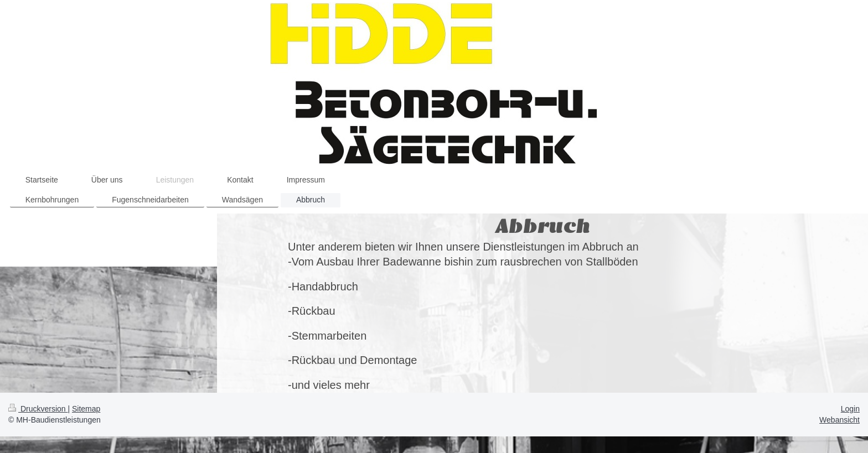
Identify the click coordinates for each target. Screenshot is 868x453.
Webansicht (839, 420)
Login (850, 409)
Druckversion (38, 409)
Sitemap (86, 409)
